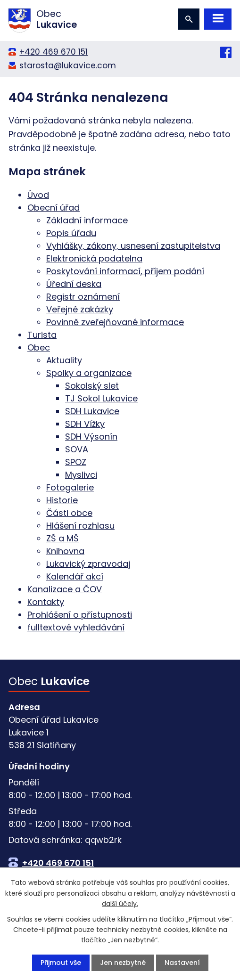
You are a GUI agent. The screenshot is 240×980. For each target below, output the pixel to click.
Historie (62, 500)
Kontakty (46, 602)
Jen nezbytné (123, 963)
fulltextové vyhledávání (76, 627)
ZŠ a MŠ (62, 538)
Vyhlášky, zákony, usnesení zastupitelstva (133, 246)
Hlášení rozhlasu (80, 526)
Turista (42, 335)
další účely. (120, 904)
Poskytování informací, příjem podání (125, 271)
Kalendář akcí (75, 576)
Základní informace (87, 220)
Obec (39, 347)
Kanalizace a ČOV (65, 589)
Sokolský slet (92, 386)
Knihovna (65, 551)
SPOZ (76, 462)
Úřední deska (74, 284)
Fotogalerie (70, 487)
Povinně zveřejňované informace (115, 322)
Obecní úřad (54, 208)
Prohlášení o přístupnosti (80, 615)
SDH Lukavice (92, 411)
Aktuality (64, 360)
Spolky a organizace (89, 373)
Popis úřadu (71, 233)
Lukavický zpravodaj (88, 564)
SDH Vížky (85, 424)
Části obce (69, 513)
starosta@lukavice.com (68, 65)
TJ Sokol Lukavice (101, 398)
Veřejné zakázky (80, 309)
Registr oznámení (83, 297)
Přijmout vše (61, 963)
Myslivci (81, 475)
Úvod (38, 195)
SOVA (77, 449)
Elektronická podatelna (94, 258)
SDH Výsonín (91, 437)
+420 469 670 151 (54, 52)
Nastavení (182, 963)
